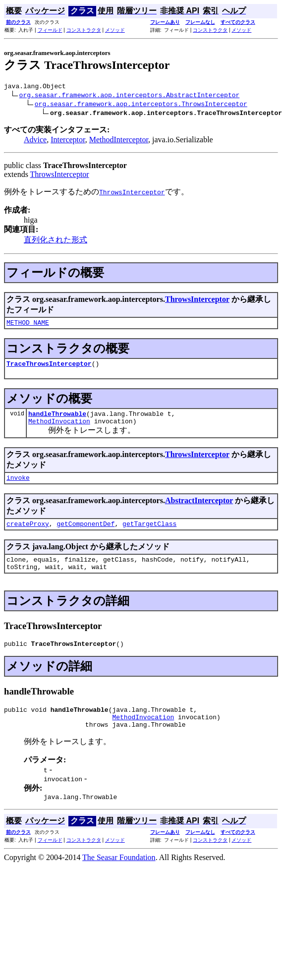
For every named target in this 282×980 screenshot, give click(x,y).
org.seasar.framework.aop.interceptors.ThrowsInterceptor (141, 105)
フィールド (50, 30)
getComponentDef (85, 534)
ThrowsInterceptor (60, 176)
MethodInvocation (59, 428)
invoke (18, 486)
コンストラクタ (84, 30)
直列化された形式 (56, 241)
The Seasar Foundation (119, 878)
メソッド (115, 30)
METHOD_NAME (28, 325)
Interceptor (68, 141)
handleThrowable (57, 419)
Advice (35, 141)
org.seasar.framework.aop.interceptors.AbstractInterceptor (130, 96)
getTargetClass (149, 534)
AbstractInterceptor (199, 509)
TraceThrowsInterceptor (49, 368)
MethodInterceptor (119, 141)
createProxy (28, 534)
